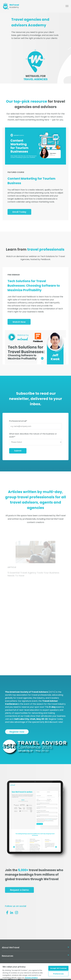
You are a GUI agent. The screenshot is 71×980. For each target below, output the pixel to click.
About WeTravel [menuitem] (11, 948)
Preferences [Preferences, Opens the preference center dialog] (58, 974)
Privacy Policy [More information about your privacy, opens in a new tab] (31, 978)
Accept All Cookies (58, 968)
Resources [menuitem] (8, 956)
